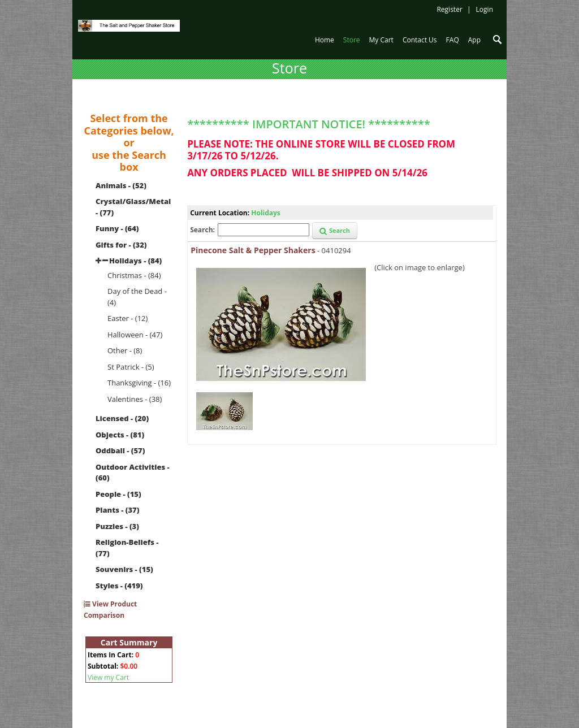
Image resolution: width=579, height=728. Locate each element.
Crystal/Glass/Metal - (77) (133, 207)
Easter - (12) (128, 318)
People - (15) (118, 494)
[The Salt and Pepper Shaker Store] (129, 25)
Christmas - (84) (134, 275)
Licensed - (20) (122, 418)
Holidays (266, 213)
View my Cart (108, 677)
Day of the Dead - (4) (137, 297)
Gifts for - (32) (121, 245)
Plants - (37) (117, 510)
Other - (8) (125, 350)
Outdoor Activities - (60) (133, 473)
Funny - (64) (117, 228)
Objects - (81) (120, 435)
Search (335, 230)
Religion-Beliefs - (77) (127, 548)
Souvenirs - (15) (124, 569)
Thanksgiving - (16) (139, 383)
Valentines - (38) (135, 399)
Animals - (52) (121, 185)
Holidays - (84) (135, 261)
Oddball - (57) (120, 450)
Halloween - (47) (135, 335)
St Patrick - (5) (131, 367)
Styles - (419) (119, 586)
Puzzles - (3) (117, 526)
